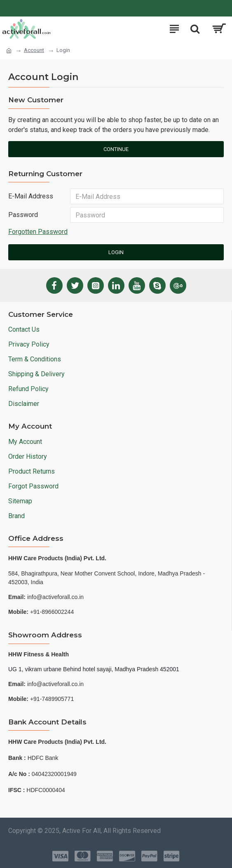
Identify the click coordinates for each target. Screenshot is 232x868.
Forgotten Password (38, 232)
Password (23, 215)
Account (34, 50)
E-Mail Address (31, 196)
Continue (116, 149)
